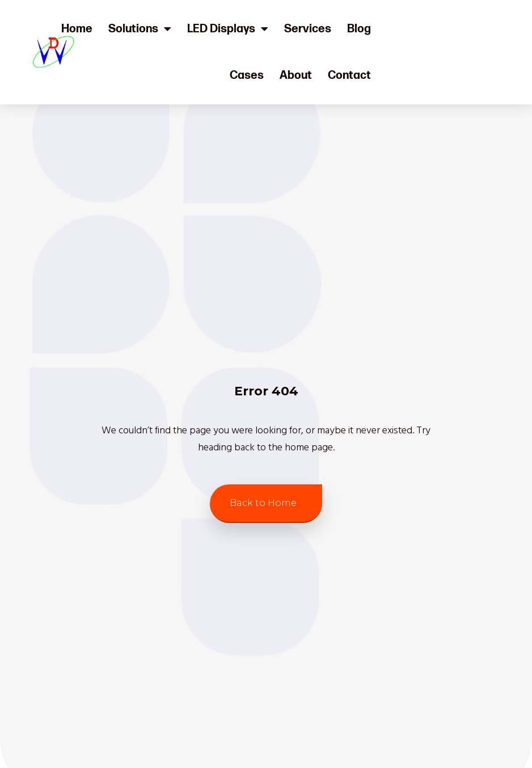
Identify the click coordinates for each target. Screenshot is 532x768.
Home (77, 29)
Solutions (140, 29)
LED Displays (228, 29)
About (296, 75)
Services (308, 29)
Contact (349, 75)
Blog (359, 29)
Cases (247, 75)
